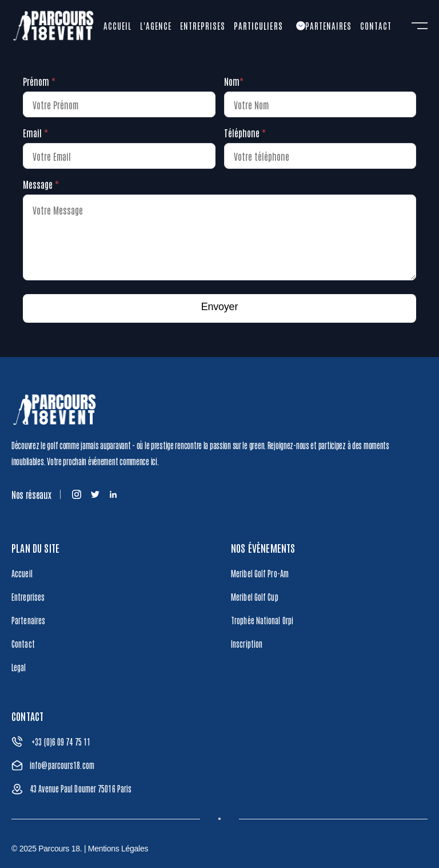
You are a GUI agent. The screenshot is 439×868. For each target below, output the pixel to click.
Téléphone (245, 133)
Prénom (39, 81)
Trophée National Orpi (262, 620)
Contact (23, 644)
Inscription (247, 644)
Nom (234, 81)
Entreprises (28, 597)
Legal (19, 667)
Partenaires (28, 620)
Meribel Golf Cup (255, 597)
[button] (270, 26)
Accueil (22, 573)
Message (41, 184)
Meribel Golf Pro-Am (260, 573)
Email (35, 133)
